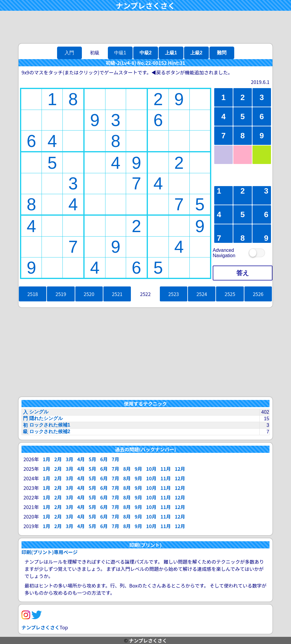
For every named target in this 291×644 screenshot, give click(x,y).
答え (243, 273)
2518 (33, 294)
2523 (174, 294)
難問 (222, 53)
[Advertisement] (145, 27)
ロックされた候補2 (50, 431)
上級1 (171, 53)
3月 (69, 459)
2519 (61, 294)
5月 (92, 459)
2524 (202, 294)
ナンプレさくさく (145, 5)
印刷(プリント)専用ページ (50, 552)
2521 (117, 294)
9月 (138, 469)
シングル (39, 412)
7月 (115, 459)
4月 (81, 459)
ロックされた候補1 (50, 425)
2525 (230, 294)
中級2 (146, 53)
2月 (58, 459)
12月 (180, 469)
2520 (89, 294)
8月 (127, 469)
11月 (166, 469)
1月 (46, 459)
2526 (258, 294)
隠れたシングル (46, 418)
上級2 (196, 53)
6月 (104, 459)
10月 (151, 469)
